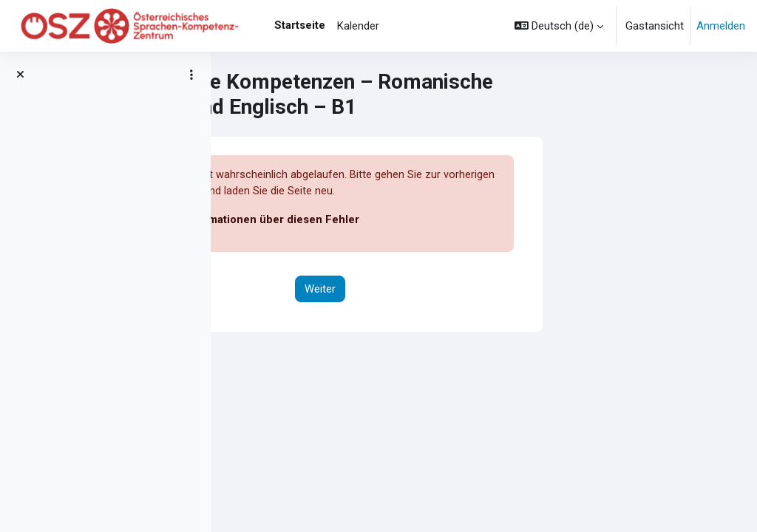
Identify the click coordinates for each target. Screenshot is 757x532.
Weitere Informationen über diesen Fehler (415, 220)
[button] (559, 26)
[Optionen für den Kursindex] (191, 75)
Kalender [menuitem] (358, 26)
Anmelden (721, 26)
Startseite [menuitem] (300, 25)
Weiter (484, 289)
